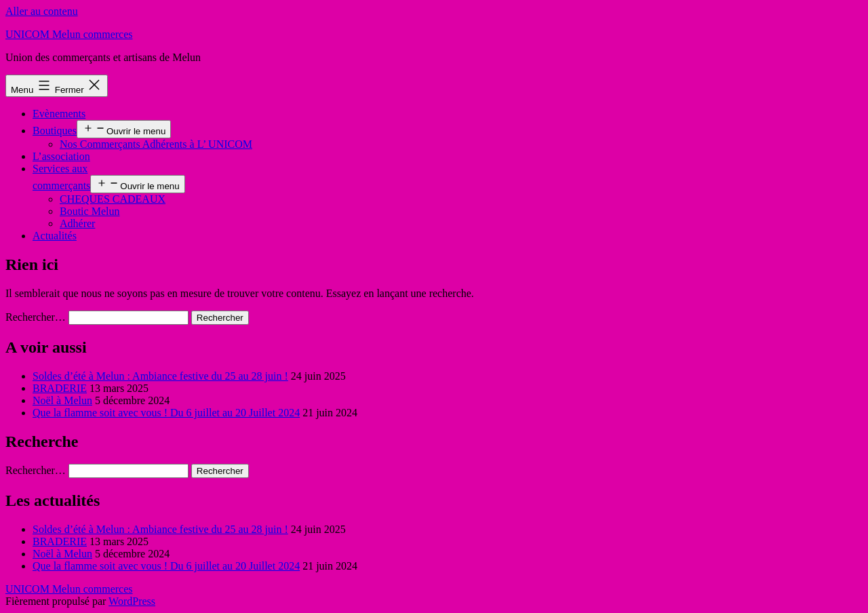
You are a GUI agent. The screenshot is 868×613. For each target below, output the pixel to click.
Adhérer (77, 223)
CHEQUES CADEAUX (113, 199)
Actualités (55, 236)
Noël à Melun (62, 400)
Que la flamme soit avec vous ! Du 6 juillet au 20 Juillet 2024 (166, 413)
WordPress (132, 601)
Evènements (59, 114)
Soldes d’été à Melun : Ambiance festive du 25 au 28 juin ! (160, 376)
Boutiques (55, 131)
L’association (61, 156)
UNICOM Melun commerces (69, 34)
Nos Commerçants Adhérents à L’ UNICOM (156, 144)
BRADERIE (60, 388)
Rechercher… (36, 317)
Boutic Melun (90, 211)
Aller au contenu (42, 11)
